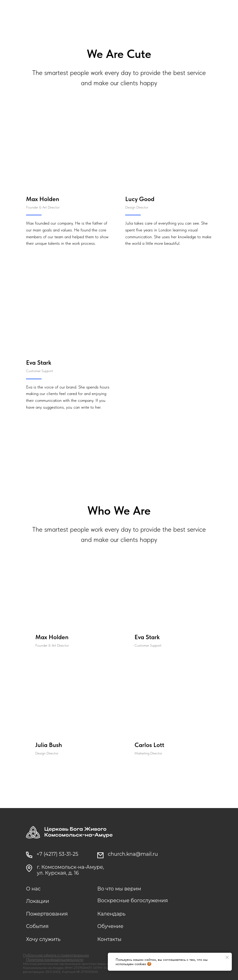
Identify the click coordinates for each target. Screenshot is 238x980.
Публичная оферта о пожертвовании (56, 955)
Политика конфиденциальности (55, 960)
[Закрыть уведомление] (227, 957)
